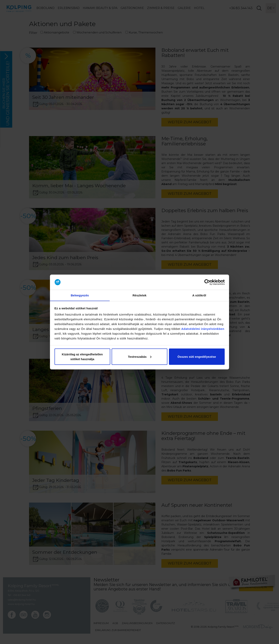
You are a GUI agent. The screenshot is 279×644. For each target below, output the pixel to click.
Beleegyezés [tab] (80, 295)
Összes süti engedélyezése (197, 357)
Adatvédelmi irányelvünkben (203, 329)
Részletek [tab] (139, 295)
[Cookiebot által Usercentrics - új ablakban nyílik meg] (207, 282)
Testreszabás (140, 357)
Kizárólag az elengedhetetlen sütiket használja (82, 357)
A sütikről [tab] (199, 295)
